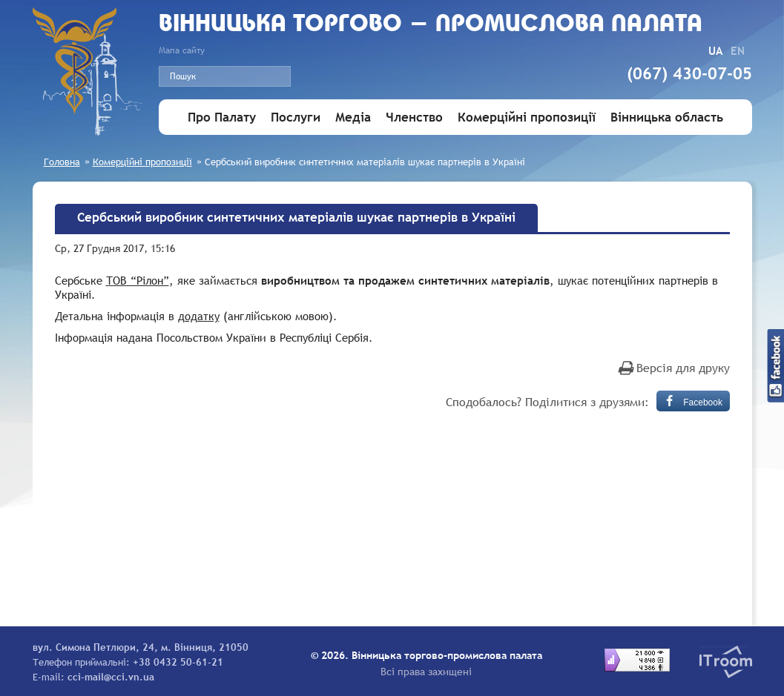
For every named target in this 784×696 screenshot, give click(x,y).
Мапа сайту (182, 50)
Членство (414, 117)
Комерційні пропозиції (527, 117)
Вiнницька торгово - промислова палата (431, 25)
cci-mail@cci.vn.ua (111, 677)
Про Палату (222, 117)
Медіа (353, 117)
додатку (199, 316)
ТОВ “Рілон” (138, 280)
